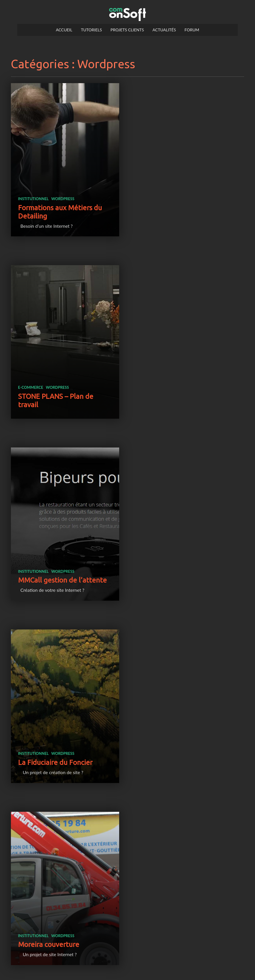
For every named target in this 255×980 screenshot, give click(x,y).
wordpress (63, 194)
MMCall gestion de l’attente (62, 389)
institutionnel (33, 194)
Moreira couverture (49, 566)
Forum (192, 30)
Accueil (64, 30)
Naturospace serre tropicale (62, 928)
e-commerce (154, 201)
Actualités (164, 30)
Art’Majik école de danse (180, 566)
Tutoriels (91, 30)
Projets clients (127, 30)
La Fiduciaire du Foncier (179, 389)
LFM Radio (35, 744)
